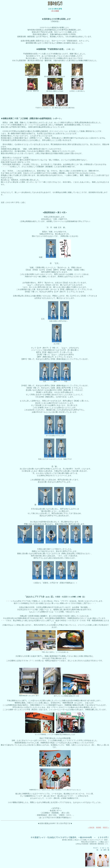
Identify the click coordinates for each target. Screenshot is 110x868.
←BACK (91, 827)
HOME (99, 827)
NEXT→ (106, 827)
